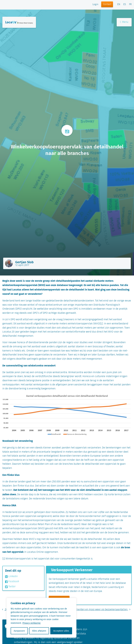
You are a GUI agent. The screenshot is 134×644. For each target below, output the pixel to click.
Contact (107, 4)
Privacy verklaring (31, 623)
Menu (124, 22)
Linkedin (11, 576)
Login (95, 4)
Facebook (12, 582)
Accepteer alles (61, 631)
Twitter (10, 587)
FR (130, 4)
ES (125, 4)
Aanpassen (19, 631)
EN (119, 4)
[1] (101, 324)
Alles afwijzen (39, 631)
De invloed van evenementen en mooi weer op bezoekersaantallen (92, 610)
